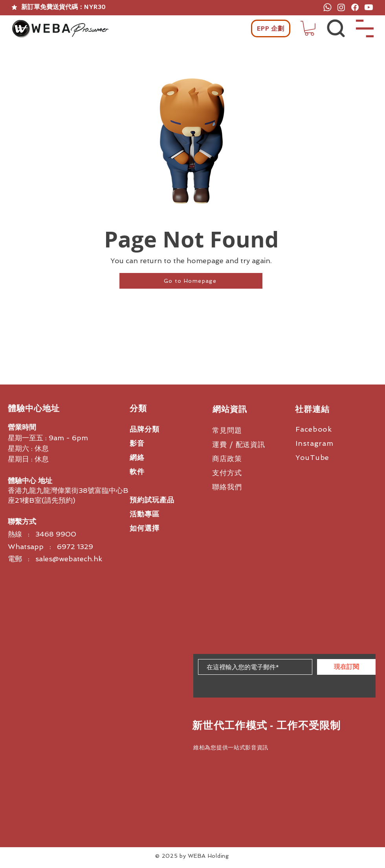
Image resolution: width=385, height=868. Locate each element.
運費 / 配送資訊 (239, 444)
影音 (137, 443)
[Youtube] (369, 7)
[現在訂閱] (346, 667)
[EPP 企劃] (271, 28)
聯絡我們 (227, 487)
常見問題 (227, 430)
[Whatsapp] (327, 7)
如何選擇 (145, 528)
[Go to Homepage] (191, 281)
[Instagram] (341, 7)
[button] (309, 28)
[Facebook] (355, 7)
